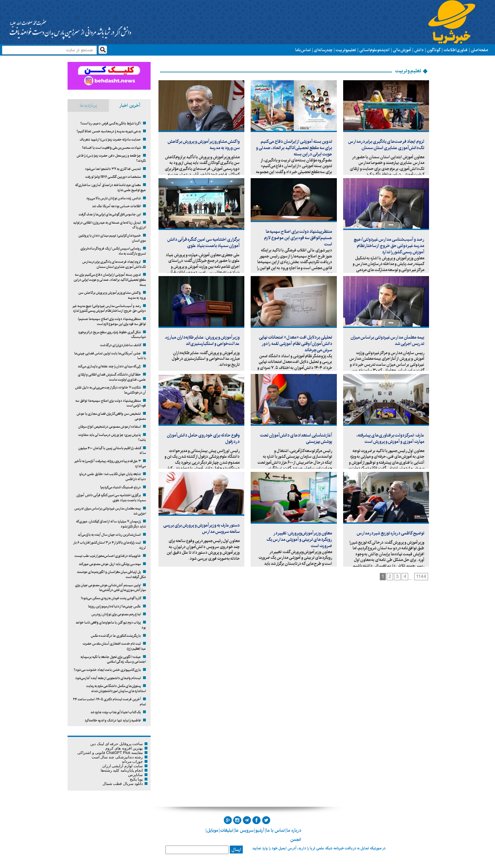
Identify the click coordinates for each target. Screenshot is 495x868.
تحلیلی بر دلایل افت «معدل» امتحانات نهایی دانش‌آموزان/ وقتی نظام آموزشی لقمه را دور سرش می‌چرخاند (295, 344)
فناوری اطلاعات (456, 50)
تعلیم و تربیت (346, 50)
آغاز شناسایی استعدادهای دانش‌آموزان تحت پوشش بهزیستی (296, 438)
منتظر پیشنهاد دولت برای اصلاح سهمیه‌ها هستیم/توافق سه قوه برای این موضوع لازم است (298, 238)
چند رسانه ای (323, 50)
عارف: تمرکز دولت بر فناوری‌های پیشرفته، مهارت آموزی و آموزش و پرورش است (390, 438)
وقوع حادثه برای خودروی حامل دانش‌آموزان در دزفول (203, 438)
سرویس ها (244, 830)
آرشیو (260, 830)
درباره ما (294, 830)
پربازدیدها (88, 105)
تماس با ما (303, 50)
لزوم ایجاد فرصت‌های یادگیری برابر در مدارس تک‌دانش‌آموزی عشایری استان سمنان (386, 145)
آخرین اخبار (130, 105)
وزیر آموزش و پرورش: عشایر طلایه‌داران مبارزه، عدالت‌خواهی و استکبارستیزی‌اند (202, 341)
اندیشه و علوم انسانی (374, 50)
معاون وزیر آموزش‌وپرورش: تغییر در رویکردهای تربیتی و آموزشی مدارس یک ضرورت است (299, 539)
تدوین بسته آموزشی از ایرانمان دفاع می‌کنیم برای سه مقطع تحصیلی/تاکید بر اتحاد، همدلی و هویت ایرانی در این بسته (294, 148)
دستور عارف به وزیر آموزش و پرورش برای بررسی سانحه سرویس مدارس (201, 528)
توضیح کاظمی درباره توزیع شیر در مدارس (391, 533)
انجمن (296, 840)
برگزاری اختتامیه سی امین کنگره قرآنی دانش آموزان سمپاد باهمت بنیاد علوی (203, 243)
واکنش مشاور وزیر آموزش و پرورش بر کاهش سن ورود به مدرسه (204, 145)
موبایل (212, 830)
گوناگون (434, 50)
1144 (421, 577)
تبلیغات (227, 830)
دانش (419, 50)
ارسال (236, 850)
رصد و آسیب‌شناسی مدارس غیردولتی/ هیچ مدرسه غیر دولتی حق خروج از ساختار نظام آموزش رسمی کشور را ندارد (389, 246)
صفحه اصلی (480, 50)
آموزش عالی (402, 50)
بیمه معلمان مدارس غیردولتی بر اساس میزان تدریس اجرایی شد (387, 341)
